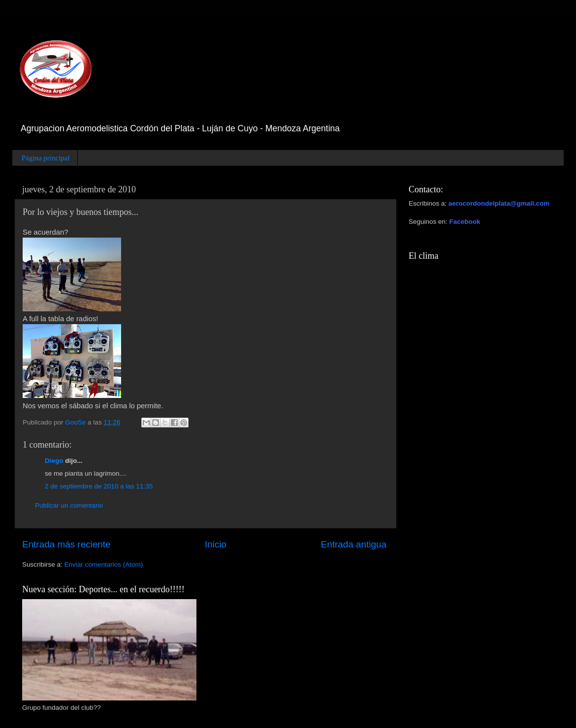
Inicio (216, 544)
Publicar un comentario (69, 505)
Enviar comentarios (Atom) (104, 564)
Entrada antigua (354, 544)
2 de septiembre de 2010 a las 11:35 (99, 486)
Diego (54, 461)
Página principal (46, 158)
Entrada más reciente (66, 544)
